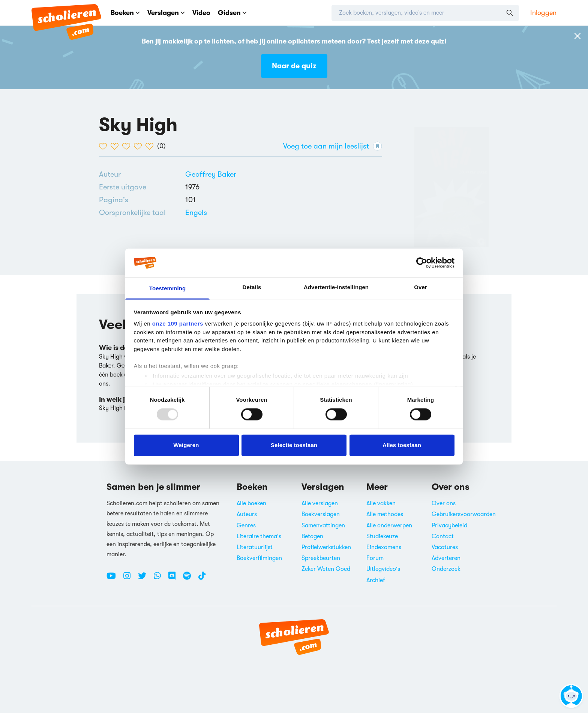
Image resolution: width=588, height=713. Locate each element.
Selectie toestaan (294, 445)
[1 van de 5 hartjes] (105, 146)
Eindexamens (384, 547)
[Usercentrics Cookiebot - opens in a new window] (422, 263)
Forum (375, 558)
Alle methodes (385, 514)
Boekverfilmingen (259, 558)
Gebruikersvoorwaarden (464, 514)
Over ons (444, 503)
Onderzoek (446, 569)
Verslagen (166, 13)
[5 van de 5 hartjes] (151, 146)
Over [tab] (421, 287)
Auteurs (247, 514)
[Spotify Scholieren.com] (190, 579)
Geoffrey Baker (211, 174)
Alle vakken (381, 503)
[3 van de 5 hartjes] (128, 146)
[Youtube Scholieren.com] (114, 579)
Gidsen (232, 13)
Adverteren (446, 558)
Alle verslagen (320, 503)
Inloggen (543, 13)
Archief (376, 580)
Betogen (312, 536)
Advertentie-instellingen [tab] (336, 287)
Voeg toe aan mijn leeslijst (333, 146)
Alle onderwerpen (389, 525)
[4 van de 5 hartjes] (140, 146)
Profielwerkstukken (326, 547)
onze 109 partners (178, 323)
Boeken (125, 13)
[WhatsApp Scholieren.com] (160, 579)
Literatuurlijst (255, 547)
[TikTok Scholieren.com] (202, 579)
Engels (196, 212)
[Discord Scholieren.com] (175, 579)
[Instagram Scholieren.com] (130, 579)
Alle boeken (251, 503)
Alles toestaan (402, 445)
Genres (246, 525)
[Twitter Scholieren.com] (145, 579)
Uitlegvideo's (383, 569)
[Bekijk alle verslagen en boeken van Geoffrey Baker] (211, 174)
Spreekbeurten (321, 558)
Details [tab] (252, 287)
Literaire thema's (259, 536)
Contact (443, 536)
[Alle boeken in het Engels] (196, 212)
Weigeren (186, 445)
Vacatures (445, 547)
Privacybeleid (449, 525)
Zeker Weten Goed (326, 569)
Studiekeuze (382, 536)
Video (201, 13)
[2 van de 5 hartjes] (116, 146)
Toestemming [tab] (168, 288)
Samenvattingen (323, 525)
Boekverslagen (321, 514)
